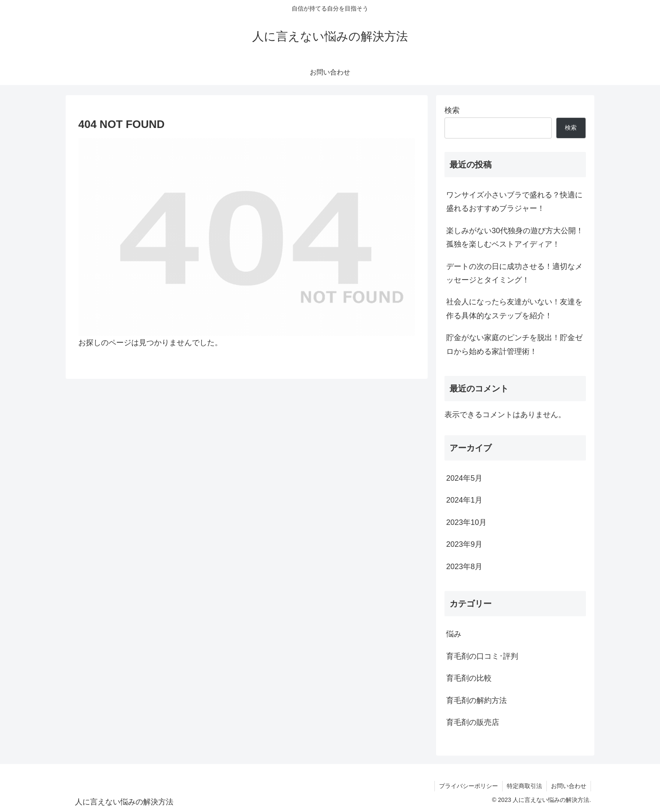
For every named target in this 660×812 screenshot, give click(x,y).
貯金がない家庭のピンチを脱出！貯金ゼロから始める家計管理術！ (514, 344)
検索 (452, 110)
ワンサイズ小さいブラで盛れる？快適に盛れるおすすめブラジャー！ (514, 202)
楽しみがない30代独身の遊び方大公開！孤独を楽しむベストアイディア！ (515, 237)
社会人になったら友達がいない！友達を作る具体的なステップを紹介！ (514, 309)
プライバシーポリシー (468, 786)
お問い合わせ (569, 786)
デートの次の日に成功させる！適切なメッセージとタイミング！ (514, 273)
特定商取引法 (524, 786)
